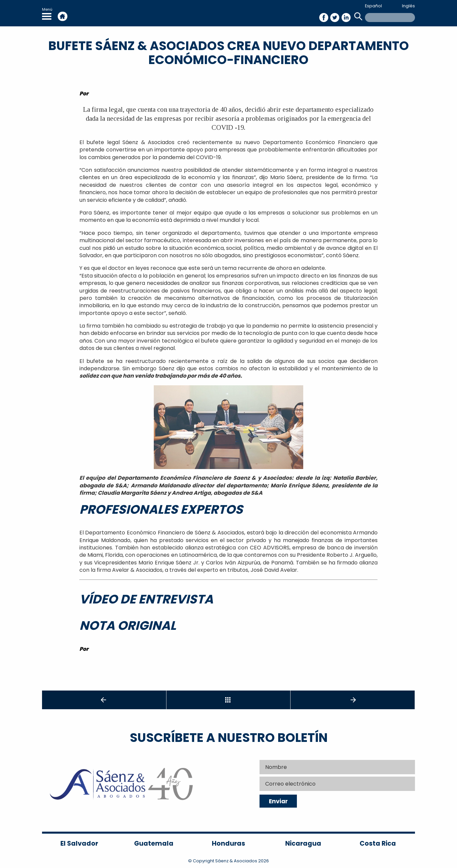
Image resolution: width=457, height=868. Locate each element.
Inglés (408, 6)
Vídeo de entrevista (146, 599)
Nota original (128, 625)
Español (373, 6)
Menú (47, 13)
